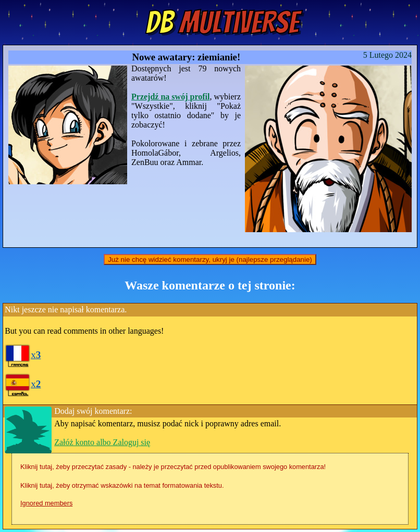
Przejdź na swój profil (170, 97)
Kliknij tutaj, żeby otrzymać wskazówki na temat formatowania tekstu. (122, 485)
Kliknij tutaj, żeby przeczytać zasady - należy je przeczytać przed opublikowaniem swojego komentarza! (173, 467)
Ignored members (46, 503)
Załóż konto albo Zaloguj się (102, 442)
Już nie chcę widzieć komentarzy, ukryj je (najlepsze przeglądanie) (210, 259)
